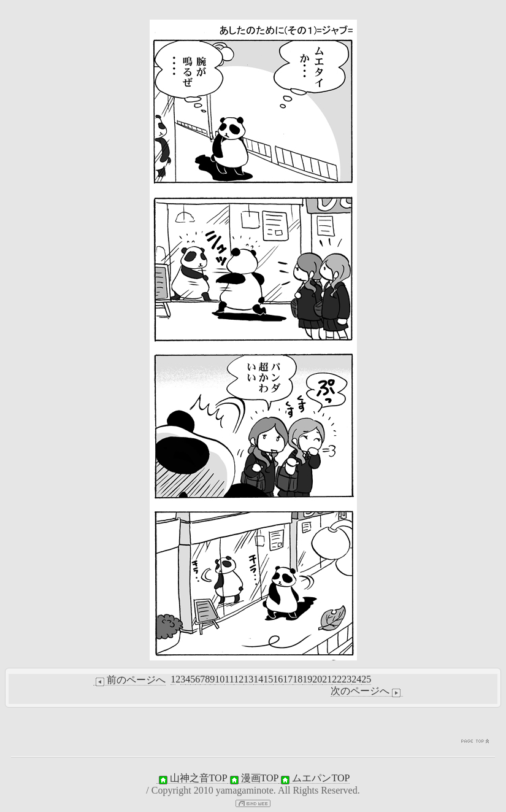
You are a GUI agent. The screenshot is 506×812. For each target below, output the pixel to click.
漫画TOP (253, 778)
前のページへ (129, 680)
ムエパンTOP (314, 778)
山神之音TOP (192, 778)
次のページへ (367, 691)
